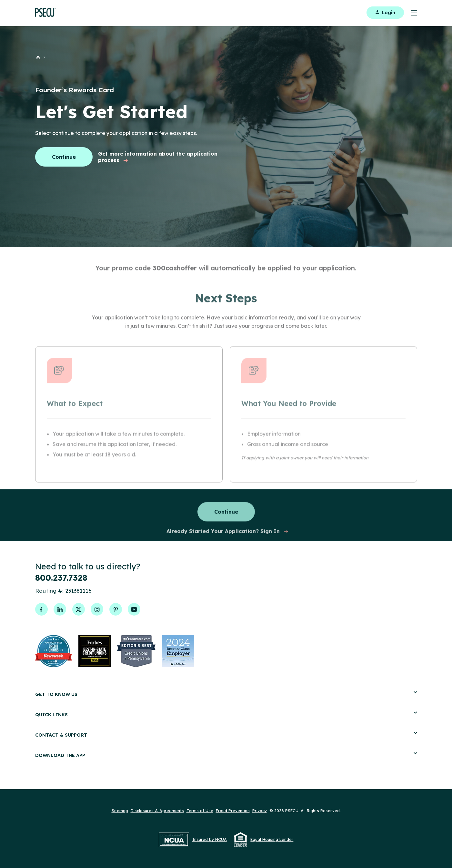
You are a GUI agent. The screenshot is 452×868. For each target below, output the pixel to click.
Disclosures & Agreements (157, 811)
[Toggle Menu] (411, 12)
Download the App (226, 755)
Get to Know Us (226, 694)
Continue (64, 157)
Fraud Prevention (233, 811)
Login (385, 13)
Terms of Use (200, 811)
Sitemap (120, 811)
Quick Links (226, 715)
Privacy (260, 811)
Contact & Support (226, 735)
